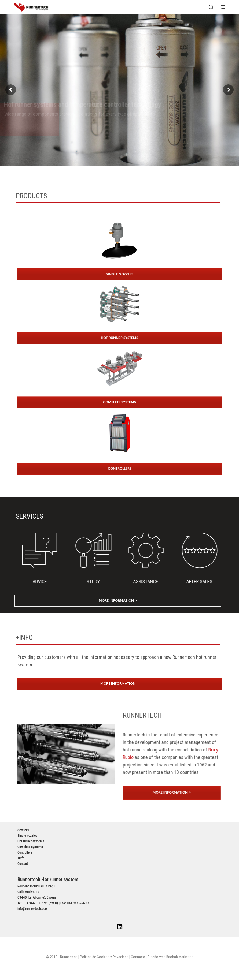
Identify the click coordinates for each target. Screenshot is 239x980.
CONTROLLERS (120, 476)
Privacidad (121, 957)
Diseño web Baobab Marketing (170, 957)
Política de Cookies (95, 957)
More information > (119, 684)
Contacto (138, 957)
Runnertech (69, 957)
